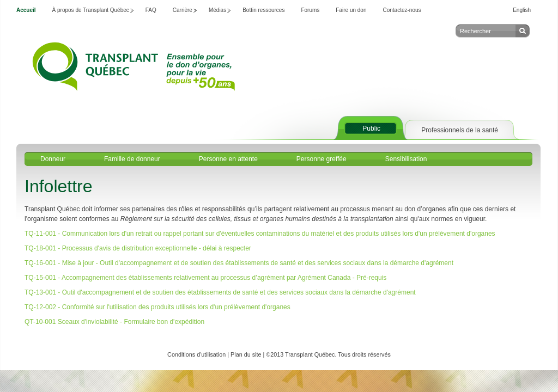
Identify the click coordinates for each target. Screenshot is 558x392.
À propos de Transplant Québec (91, 10)
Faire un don (351, 10)
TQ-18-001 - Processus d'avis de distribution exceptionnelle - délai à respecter (138, 248)
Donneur (53, 159)
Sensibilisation (406, 159)
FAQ (151, 10)
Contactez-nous (402, 10)
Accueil (26, 10)
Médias (217, 10)
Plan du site (246, 354)
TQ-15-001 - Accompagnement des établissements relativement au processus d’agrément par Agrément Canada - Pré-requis (205, 278)
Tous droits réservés (364, 354)
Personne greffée (322, 159)
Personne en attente (228, 159)
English (522, 10)
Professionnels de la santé (460, 130)
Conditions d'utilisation (196, 354)
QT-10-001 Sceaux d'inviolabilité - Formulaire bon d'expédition (115, 322)
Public (371, 128)
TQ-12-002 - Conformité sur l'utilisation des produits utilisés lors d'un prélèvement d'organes (157, 307)
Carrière (183, 10)
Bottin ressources (263, 10)
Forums (310, 10)
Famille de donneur (132, 159)
